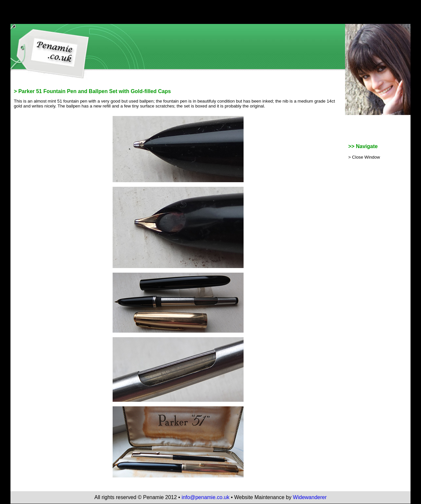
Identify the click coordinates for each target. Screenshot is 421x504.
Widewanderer (310, 497)
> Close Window (364, 157)
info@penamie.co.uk (206, 497)
